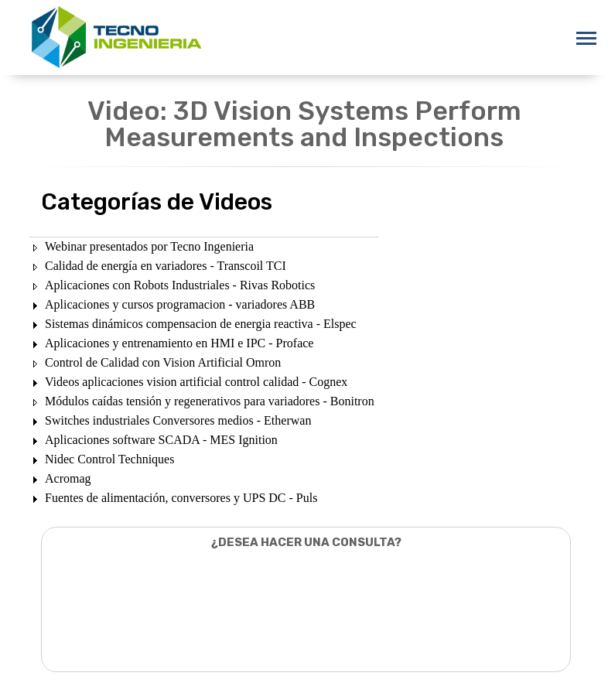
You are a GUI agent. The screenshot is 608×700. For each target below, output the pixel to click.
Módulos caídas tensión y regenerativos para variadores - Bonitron (210, 401)
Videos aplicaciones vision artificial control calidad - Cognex (196, 382)
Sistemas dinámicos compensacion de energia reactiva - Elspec (201, 324)
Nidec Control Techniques (109, 459)
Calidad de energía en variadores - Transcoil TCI (166, 266)
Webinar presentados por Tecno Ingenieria (149, 246)
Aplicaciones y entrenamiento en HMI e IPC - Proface (179, 343)
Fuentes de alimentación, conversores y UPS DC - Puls (181, 498)
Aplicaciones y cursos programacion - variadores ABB (180, 304)
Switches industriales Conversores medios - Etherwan (178, 420)
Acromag (68, 478)
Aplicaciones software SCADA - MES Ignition (161, 440)
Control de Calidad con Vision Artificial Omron (163, 362)
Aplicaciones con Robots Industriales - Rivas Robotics (180, 285)
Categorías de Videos (157, 202)
